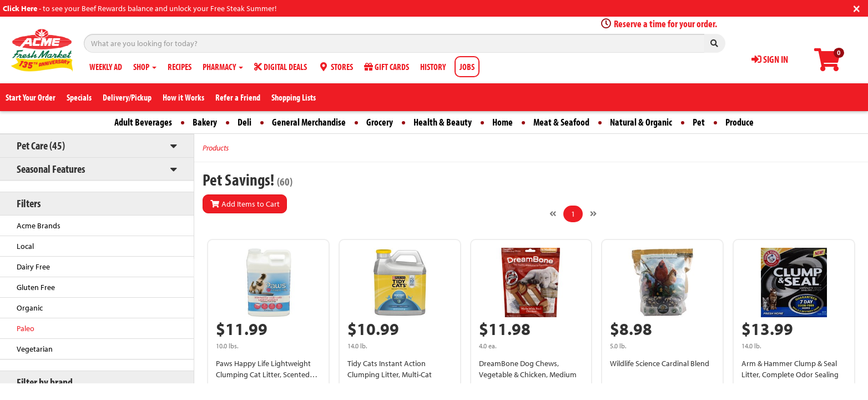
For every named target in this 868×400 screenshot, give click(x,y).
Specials (79, 97)
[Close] (857, 7)
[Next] (593, 214)
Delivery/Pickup (127, 97)
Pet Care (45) (41, 145)
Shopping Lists (294, 97)
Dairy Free (33, 267)
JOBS (467, 67)
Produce (740, 122)
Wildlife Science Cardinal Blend (660, 363)
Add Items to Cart (245, 204)
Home (503, 122)
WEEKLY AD (106, 67)
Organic (30, 308)
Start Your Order (31, 97)
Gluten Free (36, 287)
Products (216, 148)
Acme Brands (39, 226)
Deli (244, 122)
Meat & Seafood (561, 122)
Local (25, 246)
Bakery (205, 122)
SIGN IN (770, 59)
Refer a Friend (238, 97)
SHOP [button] (145, 67)
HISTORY (433, 67)
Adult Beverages (143, 122)
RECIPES (180, 67)
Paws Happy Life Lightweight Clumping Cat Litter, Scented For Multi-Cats (263, 374)
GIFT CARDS (387, 67)
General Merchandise (309, 122)
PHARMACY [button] (223, 67)
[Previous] (553, 214)
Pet (699, 122)
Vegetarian (35, 349)
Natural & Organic (641, 122)
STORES (335, 67)
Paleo (26, 328)
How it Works (183, 97)
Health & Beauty (443, 122)
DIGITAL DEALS (281, 67)
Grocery (380, 122)
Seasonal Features (51, 169)
